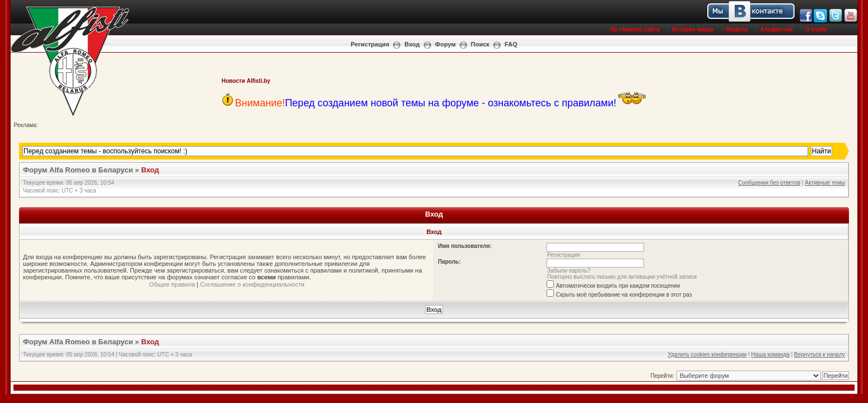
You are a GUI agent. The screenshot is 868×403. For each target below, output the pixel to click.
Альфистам (777, 29)
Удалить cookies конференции (708, 355)
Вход (412, 44)
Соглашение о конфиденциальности (252, 284)
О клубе (816, 29)
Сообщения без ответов (769, 183)
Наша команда (770, 355)
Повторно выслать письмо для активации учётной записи (622, 277)
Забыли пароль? (569, 271)
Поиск (480, 44)
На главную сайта (634, 29)
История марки (693, 29)
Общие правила (172, 284)
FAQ (511, 44)
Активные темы (825, 183)
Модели (737, 29)
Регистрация (370, 44)
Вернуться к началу (820, 355)
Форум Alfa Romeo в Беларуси (78, 170)
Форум (445, 44)
